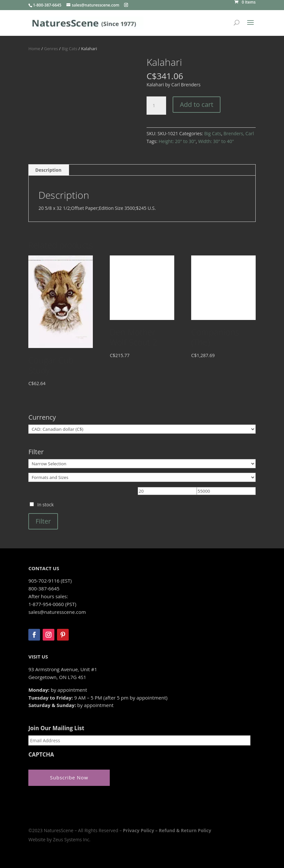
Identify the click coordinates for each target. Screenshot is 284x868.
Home (34, 49)
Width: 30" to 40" (216, 141)
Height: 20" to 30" (177, 141)
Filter (43, 521)
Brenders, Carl (239, 133)
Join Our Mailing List (56, 728)
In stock (45, 505)
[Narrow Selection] (142, 464)
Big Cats (70, 49)
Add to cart (197, 104)
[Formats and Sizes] (142, 477)
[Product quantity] (156, 106)
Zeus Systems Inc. (71, 839)
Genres (51, 49)
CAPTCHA (41, 755)
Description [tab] (48, 170)
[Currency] (142, 429)
